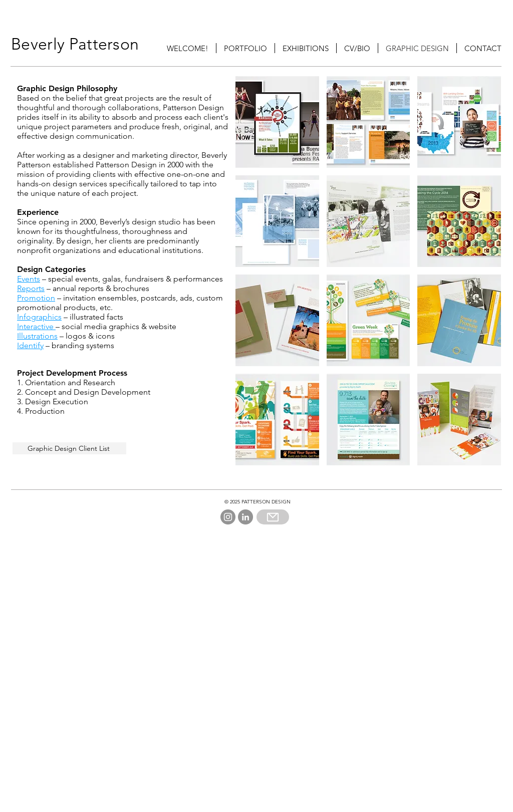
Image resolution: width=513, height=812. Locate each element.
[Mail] (273, 517)
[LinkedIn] (245, 517)
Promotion (36, 298)
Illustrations (37, 336)
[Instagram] (228, 517)
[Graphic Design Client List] (69, 448)
